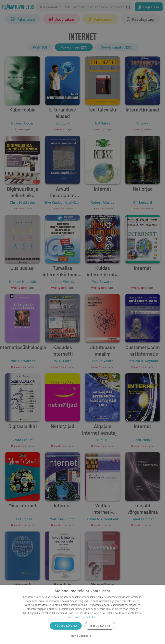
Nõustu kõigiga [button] (66, 626)
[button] (82, 636)
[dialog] (82, 614)
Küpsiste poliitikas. (86, 617)
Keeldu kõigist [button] (100, 626)
